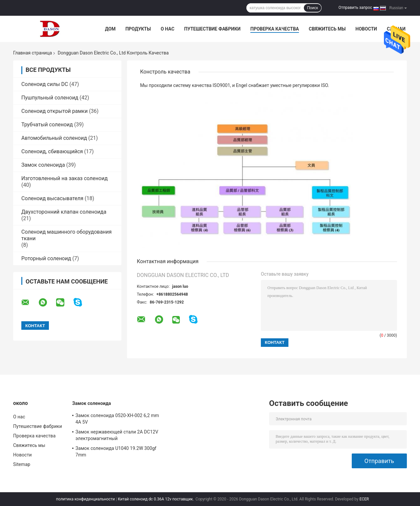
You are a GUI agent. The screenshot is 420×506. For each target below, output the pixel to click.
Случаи (396, 29)
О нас (168, 29)
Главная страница (32, 53)
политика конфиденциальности (85, 499)
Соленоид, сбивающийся (52, 151)
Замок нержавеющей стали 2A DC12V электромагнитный (117, 435)
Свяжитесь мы (327, 29)
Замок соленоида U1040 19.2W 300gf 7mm (116, 452)
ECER (364, 499)
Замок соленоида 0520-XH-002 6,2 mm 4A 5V (117, 419)
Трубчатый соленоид (47, 125)
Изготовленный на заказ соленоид (64, 178)
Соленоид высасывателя (52, 198)
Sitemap (22, 464)
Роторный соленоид (46, 258)
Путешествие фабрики (212, 29)
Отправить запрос (355, 8)
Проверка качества (275, 29)
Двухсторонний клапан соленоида (64, 212)
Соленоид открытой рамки (54, 111)
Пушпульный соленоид (50, 98)
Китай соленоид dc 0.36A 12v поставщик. (156, 499)
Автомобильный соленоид (54, 138)
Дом (110, 29)
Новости (366, 29)
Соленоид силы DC (45, 84)
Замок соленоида (43, 165)
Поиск (313, 8)
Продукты (138, 29)
